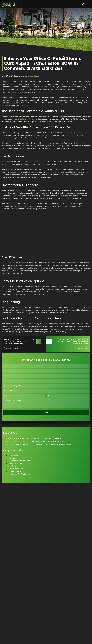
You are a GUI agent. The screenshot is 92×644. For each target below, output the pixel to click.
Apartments (13, 455)
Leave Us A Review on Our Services (46, 623)
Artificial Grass (32, 76)
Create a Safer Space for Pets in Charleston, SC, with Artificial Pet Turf (34, 438)
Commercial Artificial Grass (19, 461)
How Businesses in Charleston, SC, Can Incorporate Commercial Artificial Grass (38, 445)
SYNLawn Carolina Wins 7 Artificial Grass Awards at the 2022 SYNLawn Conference (19, 342)
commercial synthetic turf (24, 119)
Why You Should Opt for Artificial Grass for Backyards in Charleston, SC (35, 441)
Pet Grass (12, 466)
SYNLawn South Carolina (69, 132)
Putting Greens (15, 471)
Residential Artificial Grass (19, 474)
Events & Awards (15, 463)
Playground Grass (16, 469)
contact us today (55, 329)
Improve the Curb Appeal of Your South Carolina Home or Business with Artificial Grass (73, 342)
